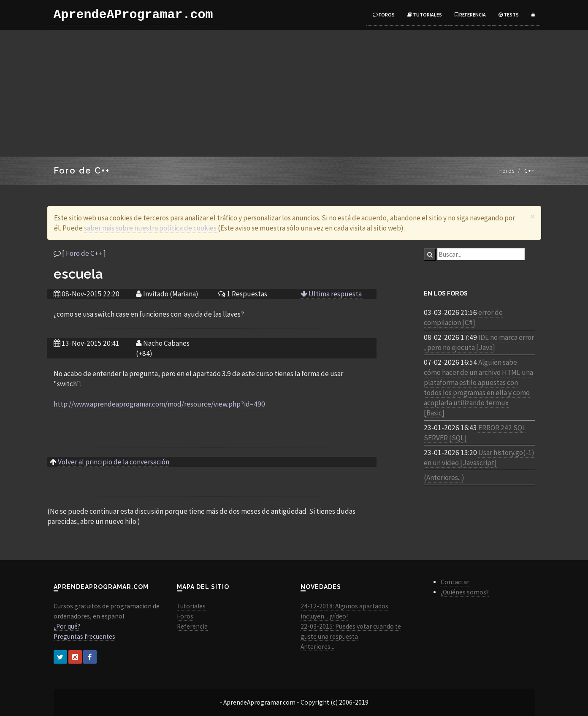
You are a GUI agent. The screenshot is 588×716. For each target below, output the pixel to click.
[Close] (532, 216)
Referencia (470, 15)
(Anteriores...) (444, 477)
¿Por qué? (67, 626)
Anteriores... (317, 647)
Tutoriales (425, 15)
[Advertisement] (294, 93)
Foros (384, 15)
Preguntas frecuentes (84, 636)
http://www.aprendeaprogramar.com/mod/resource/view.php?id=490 (159, 404)
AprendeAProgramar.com (133, 15)
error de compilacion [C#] (463, 317)
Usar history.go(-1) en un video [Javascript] (479, 458)
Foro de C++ (84, 253)
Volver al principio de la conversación (114, 462)
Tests (509, 15)
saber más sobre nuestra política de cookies (150, 228)
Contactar (455, 582)
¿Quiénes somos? (465, 592)
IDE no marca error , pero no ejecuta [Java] (479, 342)
